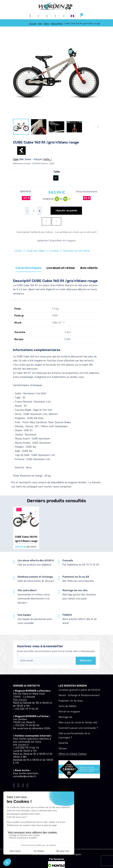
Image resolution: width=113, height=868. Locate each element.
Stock (18, 251)
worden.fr (23, 745)
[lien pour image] (56, 74)
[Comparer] (36, 521)
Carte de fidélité (67, 706)
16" (56, 178)
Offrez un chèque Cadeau (73, 754)
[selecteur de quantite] (33, 211)
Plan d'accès (20, 700)
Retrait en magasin (69, 712)
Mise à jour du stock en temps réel (78, 723)
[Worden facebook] (23, 785)
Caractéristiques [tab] (29, 268)
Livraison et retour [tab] (61, 268)
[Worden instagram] (18, 785)
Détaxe (63, 749)
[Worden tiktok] (14, 785)
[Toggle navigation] (30, 16)
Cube (16, 159)
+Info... (47, 159)
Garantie (63, 743)
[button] (39, 16)
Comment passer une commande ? (78, 728)
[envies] (55, 16)
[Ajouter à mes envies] (36, 512)
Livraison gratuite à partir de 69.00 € (79, 690)
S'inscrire (86, 661)
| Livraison (52, 251)
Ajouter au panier (66, 211)
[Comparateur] (64, 16)
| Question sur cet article (75, 251)
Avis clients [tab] (89, 268)
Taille (57, 172)
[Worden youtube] (27, 785)
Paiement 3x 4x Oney (71, 701)
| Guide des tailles (34, 251)
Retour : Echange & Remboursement (79, 695)
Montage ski (65, 717)
